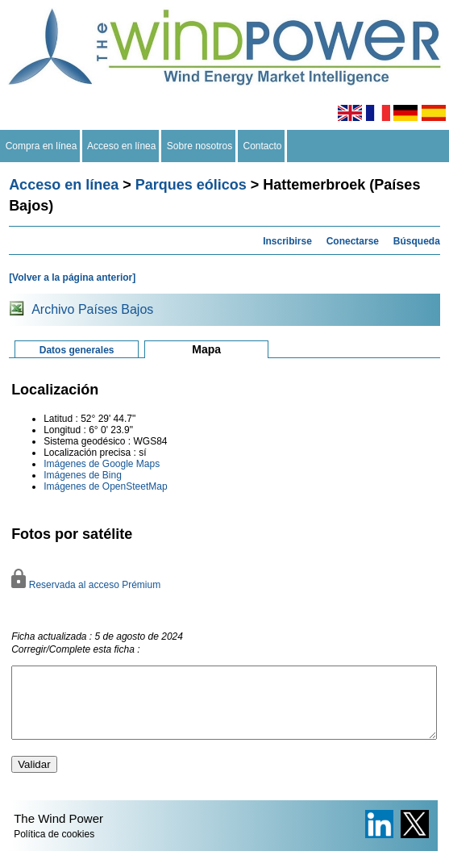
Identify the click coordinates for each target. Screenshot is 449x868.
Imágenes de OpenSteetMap (105, 486)
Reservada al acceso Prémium (86, 585)
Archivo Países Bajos (92, 309)
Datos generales (77, 350)
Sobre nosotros (200, 146)
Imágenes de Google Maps (102, 464)
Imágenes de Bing (83, 475)
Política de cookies (54, 849)
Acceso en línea (122, 146)
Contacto (262, 146)
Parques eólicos (191, 185)
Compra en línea (41, 146)
